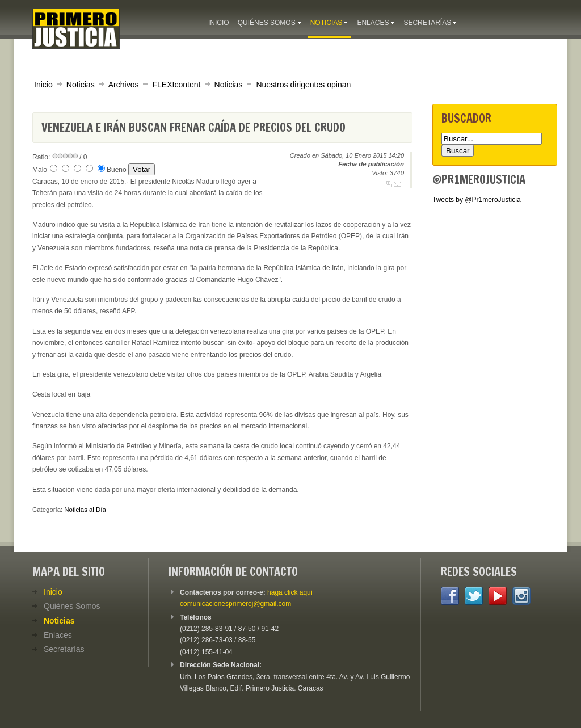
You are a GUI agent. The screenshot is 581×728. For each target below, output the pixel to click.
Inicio (43, 85)
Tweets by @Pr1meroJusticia (477, 200)
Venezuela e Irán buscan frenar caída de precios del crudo (193, 127)
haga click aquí (290, 592)
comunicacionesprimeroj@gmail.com (235, 604)
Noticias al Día (85, 510)
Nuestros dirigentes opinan (303, 85)
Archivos (124, 85)
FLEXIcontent (176, 85)
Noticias (81, 85)
